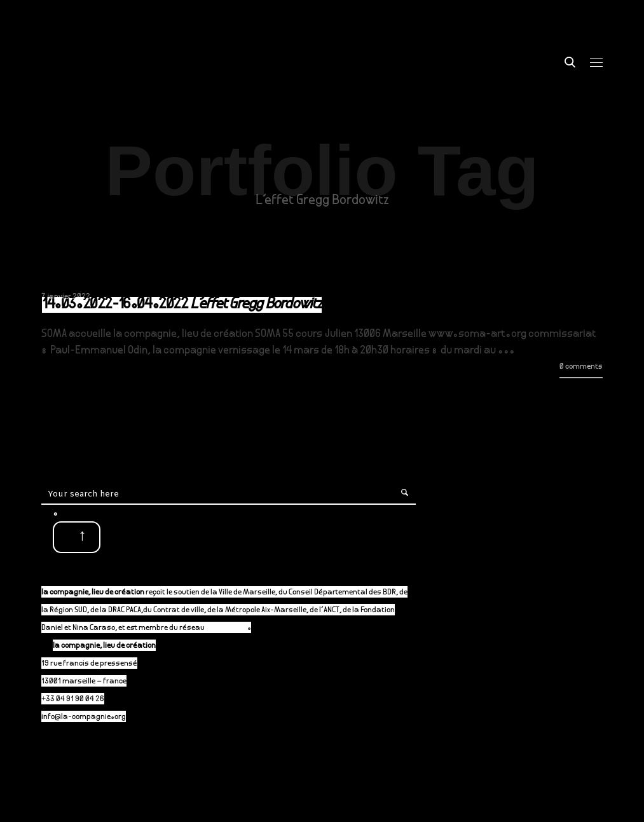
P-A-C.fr (232, 628)
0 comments (581, 367)
